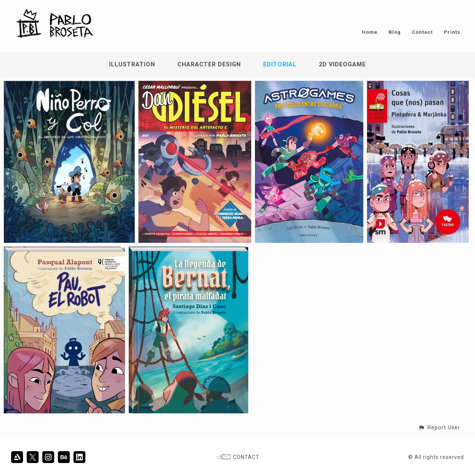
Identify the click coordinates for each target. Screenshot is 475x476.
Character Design (209, 64)
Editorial (280, 64)
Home (370, 32)
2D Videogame (342, 64)
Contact (422, 32)
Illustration (132, 64)
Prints (452, 32)
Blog (395, 32)
